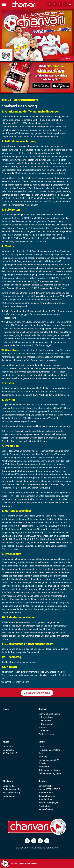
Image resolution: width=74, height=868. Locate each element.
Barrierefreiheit (46, 809)
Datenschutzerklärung (49, 770)
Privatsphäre (45, 806)
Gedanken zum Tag (12, 789)
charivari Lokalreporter (49, 714)
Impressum (44, 767)
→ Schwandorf (46, 724)
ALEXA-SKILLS (10, 753)
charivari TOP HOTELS (49, 789)
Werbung (43, 757)
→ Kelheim (44, 731)
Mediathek (8, 781)
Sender (42, 742)
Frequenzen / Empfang (49, 750)
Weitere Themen (46, 734)
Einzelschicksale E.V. (49, 760)
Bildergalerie (9, 796)
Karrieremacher (46, 786)
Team (41, 747)
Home (6, 709)
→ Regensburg (46, 717)
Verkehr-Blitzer (46, 793)
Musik (6, 742)
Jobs (41, 753)
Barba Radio (9, 786)
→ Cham (43, 727)
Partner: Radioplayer (48, 803)
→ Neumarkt (45, 721)
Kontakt (42, 763)
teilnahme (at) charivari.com (15, 682)
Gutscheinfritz (45, 799)
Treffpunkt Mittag (11, 793)
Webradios (8, 747)
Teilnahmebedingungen (50, 773)
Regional (43, 709)
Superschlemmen (47, 796)
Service (42, 781)
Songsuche (8, 750)
